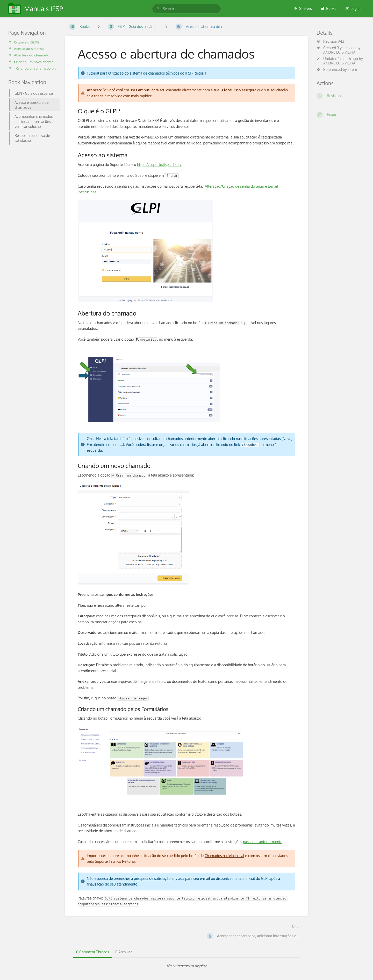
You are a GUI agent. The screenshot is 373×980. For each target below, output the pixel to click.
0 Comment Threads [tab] (93, 952)
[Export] (341, 115)
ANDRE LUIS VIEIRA (339, 52)
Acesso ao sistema (29, 49)
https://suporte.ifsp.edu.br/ (159, 164)
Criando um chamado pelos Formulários (36, 68)
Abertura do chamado (32, 55)
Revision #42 (330, 41)
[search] (187, 9)
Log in (353, 8)
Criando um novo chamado (35, 62)
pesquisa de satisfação (152, 878)
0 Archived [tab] (124, 952)
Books (329, 8)
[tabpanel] (187, 966)
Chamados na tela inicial (224, 856)
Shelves (303, 8)
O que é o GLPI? (27, 42)
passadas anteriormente (263, 842)
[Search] (158, 9)
